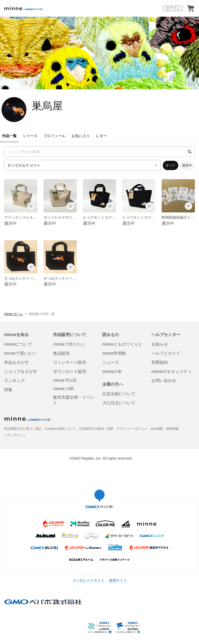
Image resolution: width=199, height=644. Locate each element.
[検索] (190, 152)
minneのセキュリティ (172, 371)
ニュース (111, 362)
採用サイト (118, 580)
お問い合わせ (164, 381)
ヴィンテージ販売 (70, 362)
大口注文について (119, 403)
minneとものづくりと (123, 344)
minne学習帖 (114, 353)
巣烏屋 (47, 106)
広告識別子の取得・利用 (96, 429)
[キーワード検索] (99, 152)
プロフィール (54, 136)
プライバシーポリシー (132, 429)
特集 (8, 390)
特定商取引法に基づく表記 (23, 429)
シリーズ (30, 136)
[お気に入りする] (31, 206)
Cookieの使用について (60, 429)
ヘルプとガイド (166, 353)
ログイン (173, 8)
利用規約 (160, 362)
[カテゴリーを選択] (82, 165)
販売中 (187, 165)
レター (101, 136)
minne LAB (63, 389)
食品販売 (61, 353)
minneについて (18, 344)
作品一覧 (9, 136)
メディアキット (15, 435)
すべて (170, 165)
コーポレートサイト (88, 580)
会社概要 (157, 429)
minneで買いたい (20, 353)
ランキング (15, 381)
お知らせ (160, 344)
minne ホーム (13, 314)
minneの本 (112, 371)
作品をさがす (17, 362)
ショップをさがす (21, 371)
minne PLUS (65, 380)
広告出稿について (119, 394)
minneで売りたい (69, 344)
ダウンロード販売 (70, 371)
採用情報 (172, 429)
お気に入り (81, 136)
